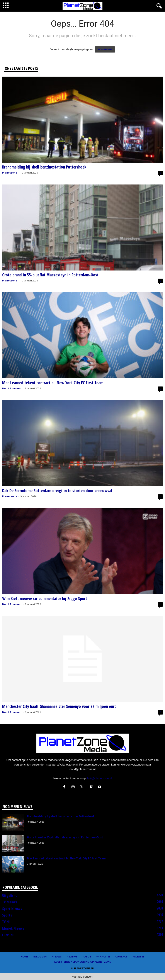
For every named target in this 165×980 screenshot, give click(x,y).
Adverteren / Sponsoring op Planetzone (82, 962)
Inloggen (40, 956)
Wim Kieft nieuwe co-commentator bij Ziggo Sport (45, 599)
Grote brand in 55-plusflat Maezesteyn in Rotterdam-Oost (50, 275)
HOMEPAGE (105, 49)
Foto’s (87, 956)
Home (25, 956)
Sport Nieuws (12, 909)
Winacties (103, 956)
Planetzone (10, 173)
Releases (138, 956)
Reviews (72, 956)
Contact (121, 956)
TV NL (6, 922)
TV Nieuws (10, 902)
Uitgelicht (9, 896)
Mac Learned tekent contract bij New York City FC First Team (53, 383)
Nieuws (57, 956)
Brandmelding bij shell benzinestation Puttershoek (44, 167)
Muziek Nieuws (13, 928)
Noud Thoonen (12, 388)
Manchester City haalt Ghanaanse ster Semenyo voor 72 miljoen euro (59, 706)
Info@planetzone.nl (99, 778)
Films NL (8, 935)
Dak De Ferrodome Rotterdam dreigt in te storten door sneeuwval (57, 491)
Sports (7, 915)
